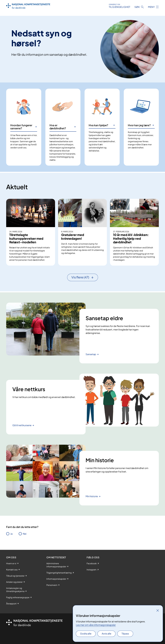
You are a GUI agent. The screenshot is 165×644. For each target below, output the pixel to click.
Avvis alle (106, 634)
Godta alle (86, 634)
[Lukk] (158, 610)
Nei (25, 534)
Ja (11, 534)
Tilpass (125, 634)
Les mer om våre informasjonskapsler (96, 625)
